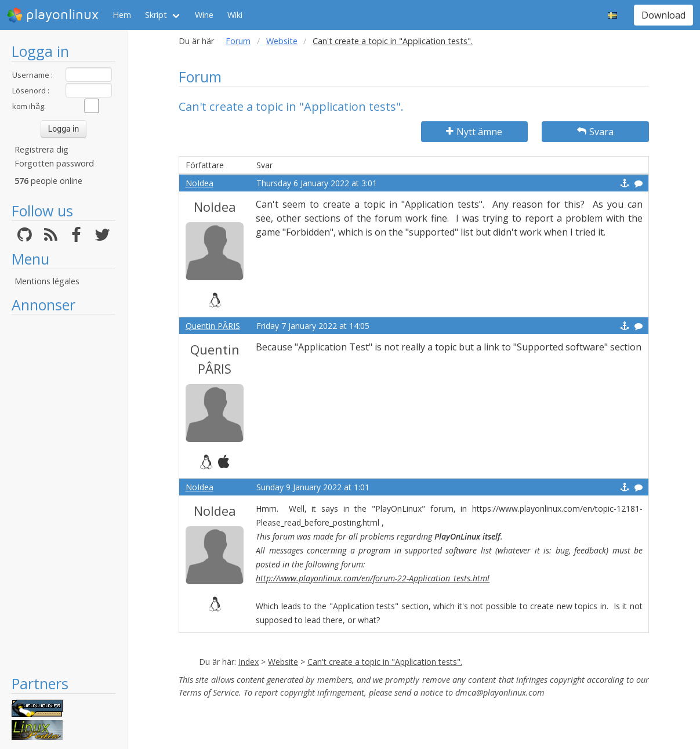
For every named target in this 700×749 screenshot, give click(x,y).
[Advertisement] (64, 494)
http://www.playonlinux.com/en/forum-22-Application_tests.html (373, 578)
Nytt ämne (474, 132)
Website (282, 41)
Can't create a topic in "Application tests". (385, 662)
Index (249, 662)
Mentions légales (47, 281)
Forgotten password (54, 163)
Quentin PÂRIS (213, 326)
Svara (595, 132)
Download (663, 15)
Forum (238, 41)
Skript (156, 15)
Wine (204, 15)
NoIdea (200, 183)
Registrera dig (41, 149)
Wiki (235, 15)
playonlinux (53, 15)
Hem (122, 15)
